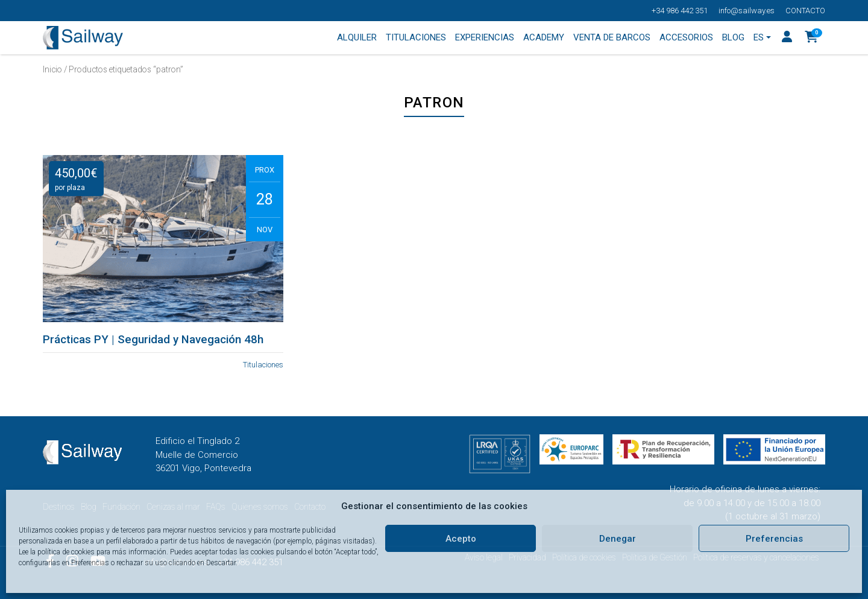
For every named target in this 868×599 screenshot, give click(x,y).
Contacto (805, 11)
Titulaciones (263, 365)
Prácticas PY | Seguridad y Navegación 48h (153, 340)
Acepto (461, 539)
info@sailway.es (747, 11)
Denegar (618, 539)
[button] (812, 38)
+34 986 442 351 (680, 11)
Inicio (52, 69)
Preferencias (774, 539)
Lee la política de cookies (57, 552)
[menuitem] (763, 38)
